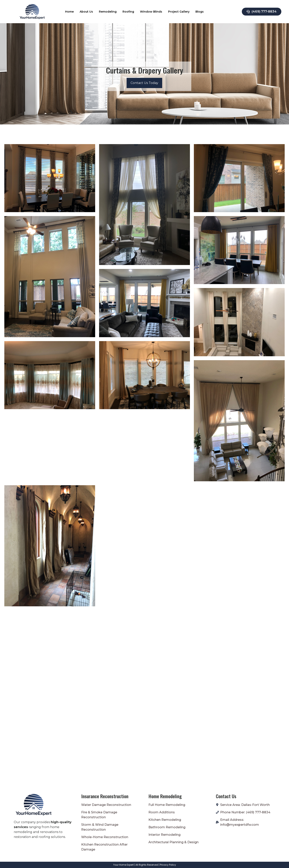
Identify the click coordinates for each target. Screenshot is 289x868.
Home (69, 12)
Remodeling (108, 12)
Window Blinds (151, 12)
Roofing (128, 12)
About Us (86, 12)
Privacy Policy (168, 865)
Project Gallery (179, 12)
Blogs (200, 12)
